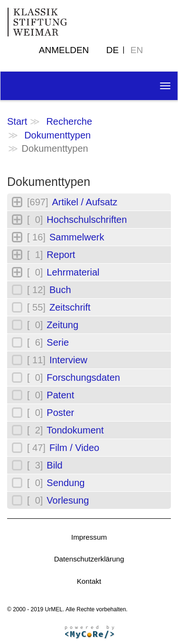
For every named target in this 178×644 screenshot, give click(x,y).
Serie (58, 342)
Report (61, 255)
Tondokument (75, 430)
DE (112, 50)
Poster (60, 413)
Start (17, 121)
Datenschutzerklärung (89, 559)
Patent (60, 395)
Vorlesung (68, 500)
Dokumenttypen (57, 135)
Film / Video (74, 448)
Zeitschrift (70, 307)
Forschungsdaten (83, 377)
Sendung (66, 483)
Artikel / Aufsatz (84, 202)
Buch (60, 290)
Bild (54, 465)
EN (137, 50)
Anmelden (64, 50)
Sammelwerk (77, 237)
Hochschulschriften (87, 220)
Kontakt (89, 581)
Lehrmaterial (73, 272)
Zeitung (62, 325)
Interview (68, 360)
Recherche (69, 121)
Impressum (89, 537)
